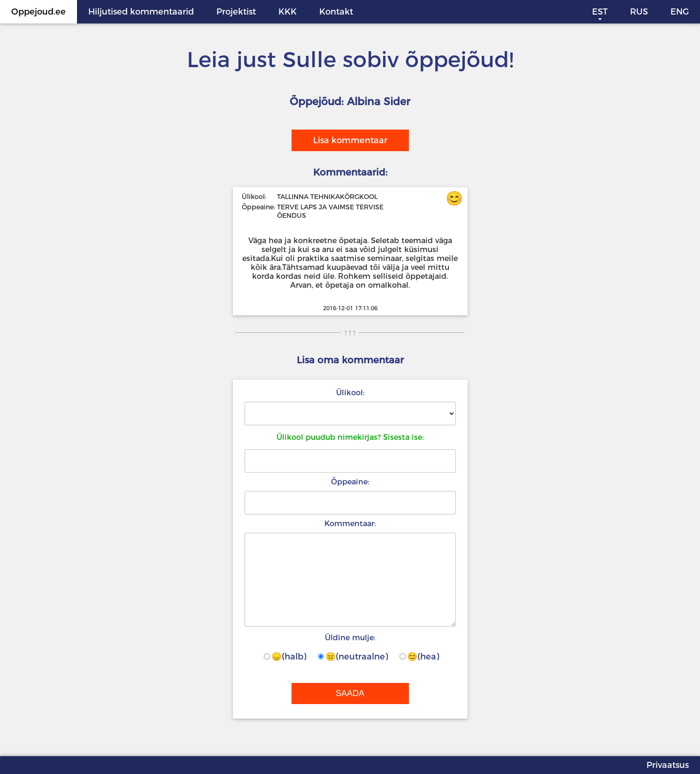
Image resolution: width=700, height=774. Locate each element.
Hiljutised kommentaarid (141, 12)
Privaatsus (668, 765)
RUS (639, 12)
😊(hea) (419, 657)
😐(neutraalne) (353, 657)
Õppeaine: (350, 482)
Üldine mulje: (350, 638)
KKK (288, 12)
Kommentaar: (350, 524)
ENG (680, 12)
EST (600, 12)
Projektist (236, 12)
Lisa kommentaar (350, 140)
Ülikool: (350, 393)
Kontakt (336, 12)
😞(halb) (285, 657)
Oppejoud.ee (38, 12)
